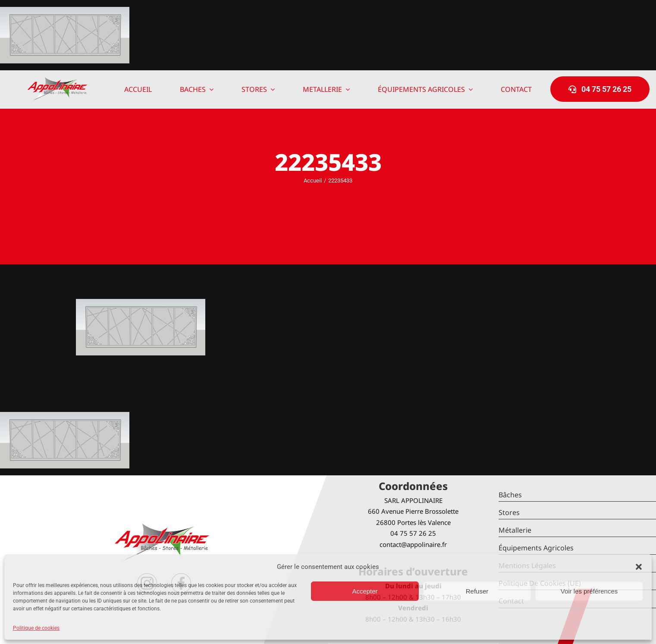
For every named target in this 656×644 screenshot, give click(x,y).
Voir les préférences (589, 591)
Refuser (477, 591)
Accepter (365, 591)
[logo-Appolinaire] (57, 80)
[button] (639, 567)
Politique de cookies (36, 628)
